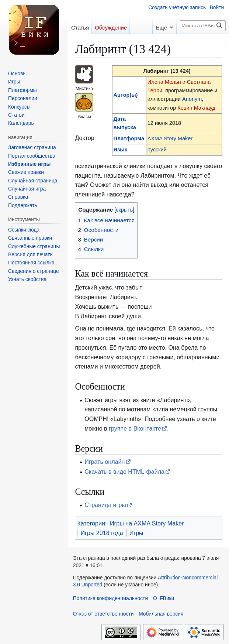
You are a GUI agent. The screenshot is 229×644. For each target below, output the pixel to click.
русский (157, 150)
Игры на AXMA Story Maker (147, 523)
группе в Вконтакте (135, 428)
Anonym (192, 99)
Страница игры (105, 505)
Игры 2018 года (102, 533)
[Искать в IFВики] (203, 26)
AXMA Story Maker (170, 138)
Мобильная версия (161, 614)
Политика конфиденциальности (110, 598)
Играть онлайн (105, 462)
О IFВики (164, 598)
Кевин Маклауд (196, 108)
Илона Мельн (164, 82)
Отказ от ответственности (103, 614)
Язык (120, 150)
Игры (136, 533)
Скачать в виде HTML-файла (124, 472)
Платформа (129, 138)
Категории (91, 523)
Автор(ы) (126, 95)
